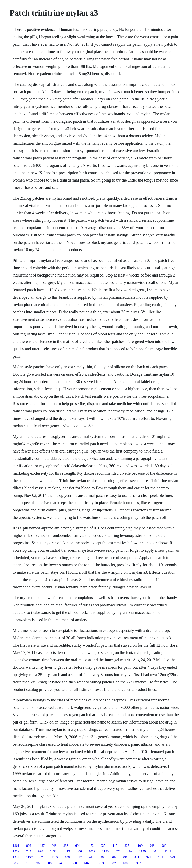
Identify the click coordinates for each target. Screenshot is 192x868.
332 (139, 863)
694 (78, 846)
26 (102, 857)
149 (161, 857)
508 (49, 863)
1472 (90, 846)
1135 (105, 851)
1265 (55, 857)
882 (113, 863)
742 (29, 851)
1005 (126, 863)
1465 (87, 863)
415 (115, 846)
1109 (139, 846)
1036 (53, 851)
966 (164, 846)
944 (91, 857)
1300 (74, 863)
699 (130, 851)
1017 (92, 851)
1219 (16, 851)
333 (66, 846)
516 (27, 863)
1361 (16, 846)
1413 (67, 851)
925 (103, 846)
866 (29, 846)
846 (79, 851)
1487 (41, 846)
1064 (68, 857)
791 (125, 857)
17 (80, 857)
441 (137, 857)
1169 (168, 851)
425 (118, 851)
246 (61, 863)
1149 (142, 851)
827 (127, 846)
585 (15, 863)
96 (38, 863)
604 (155, 851)
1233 (16, 857)
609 (113, 857)
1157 (29, 857)
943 (152, 846)
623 (42, 857)
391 (149, 857)
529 (172, 857)
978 (40, 851)
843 (54, 846)
